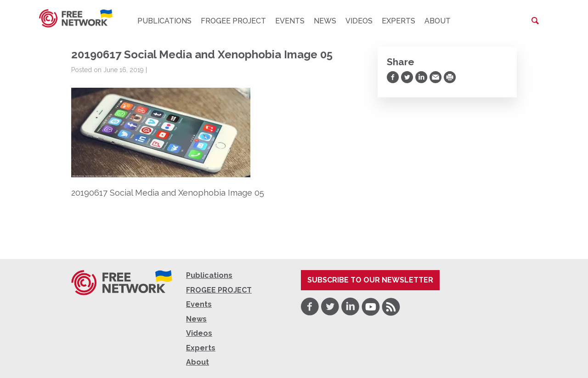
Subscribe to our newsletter (370, 280)
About (438, 21)
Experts (399, 21)
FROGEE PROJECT (233, 21)
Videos (359, 21)
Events (290, 21)
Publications (164, 21)
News (325, 21)
